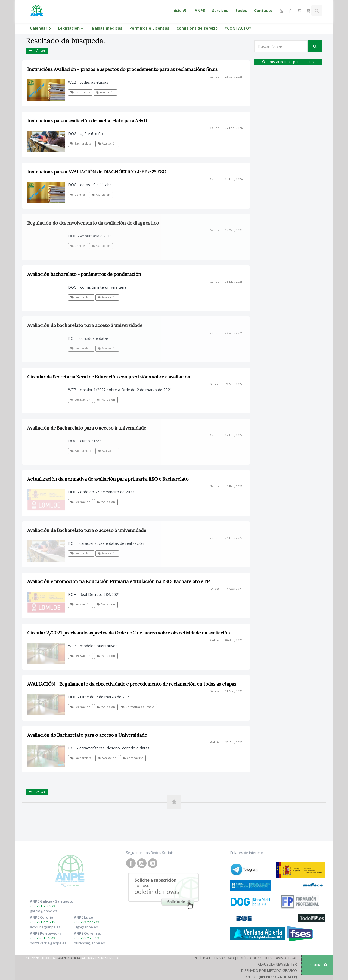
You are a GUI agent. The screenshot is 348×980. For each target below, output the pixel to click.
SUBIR (319, 965)
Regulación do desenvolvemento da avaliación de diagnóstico (93, 223)
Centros (78, 195)
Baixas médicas (107, 28)
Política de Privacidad (214, 958)
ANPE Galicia (69, 958)
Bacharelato (81, 144)
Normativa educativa (138, 707)
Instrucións (80, 92)
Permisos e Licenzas (149, 28)
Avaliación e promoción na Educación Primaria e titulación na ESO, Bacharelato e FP (118, 581)
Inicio (179, 10)
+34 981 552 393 (43, 906)
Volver (37, 51)
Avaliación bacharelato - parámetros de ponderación (84, 274)
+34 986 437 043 (43, 938)
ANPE (200, 10)
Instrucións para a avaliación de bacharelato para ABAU (87, 121)
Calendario (40, 28)
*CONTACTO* (238, 28)
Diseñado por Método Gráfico (269, 970)
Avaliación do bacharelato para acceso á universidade (85, 325)
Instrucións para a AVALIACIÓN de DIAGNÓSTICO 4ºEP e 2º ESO (97, 172)
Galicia (215, 77)
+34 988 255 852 (87, 938)
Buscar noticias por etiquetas (288, 62)
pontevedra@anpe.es (48, 943)
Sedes (241, 10)
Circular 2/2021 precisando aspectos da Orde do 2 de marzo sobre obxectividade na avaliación (129, 633)
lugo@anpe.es (86, 927)
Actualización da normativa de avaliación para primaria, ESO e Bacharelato (108, 479)
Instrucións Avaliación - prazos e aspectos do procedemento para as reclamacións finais (122, 69)
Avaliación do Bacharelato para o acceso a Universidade (87, 735)
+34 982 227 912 (87, 922)
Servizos (220, 10)
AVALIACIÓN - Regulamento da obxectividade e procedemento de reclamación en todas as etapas (132, 684)
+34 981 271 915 (43, 922)
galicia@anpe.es (43, 911)
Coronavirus (133, 758)
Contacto (263, 10)
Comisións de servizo (197, 28)
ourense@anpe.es (89, 943)
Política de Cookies (255, 958)
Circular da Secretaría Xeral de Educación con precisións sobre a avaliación (109, 377)
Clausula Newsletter (277, 964)
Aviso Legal (286, 958)
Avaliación (105, 92)
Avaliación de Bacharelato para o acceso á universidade (87, 428)
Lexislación (71, 28)
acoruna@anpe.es (45, 927)
